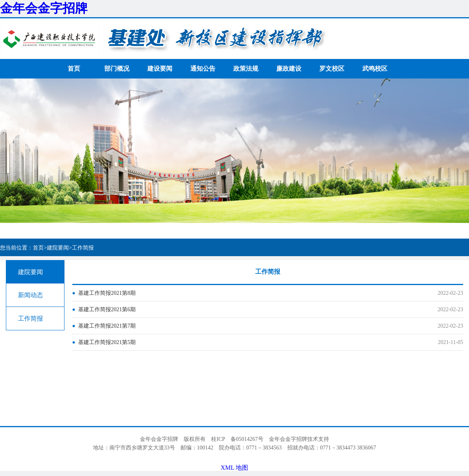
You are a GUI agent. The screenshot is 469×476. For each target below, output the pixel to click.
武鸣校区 (375, 69)
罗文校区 (332, 69)
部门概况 (117, 69)
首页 (74, 69)
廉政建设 (289, 69)
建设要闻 (160, 69)
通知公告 (203, 69)
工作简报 (30, 318)
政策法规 (246, 69)
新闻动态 (30, 295)
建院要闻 (30, 272)
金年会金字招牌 (44, 8)
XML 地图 (235, 468)
